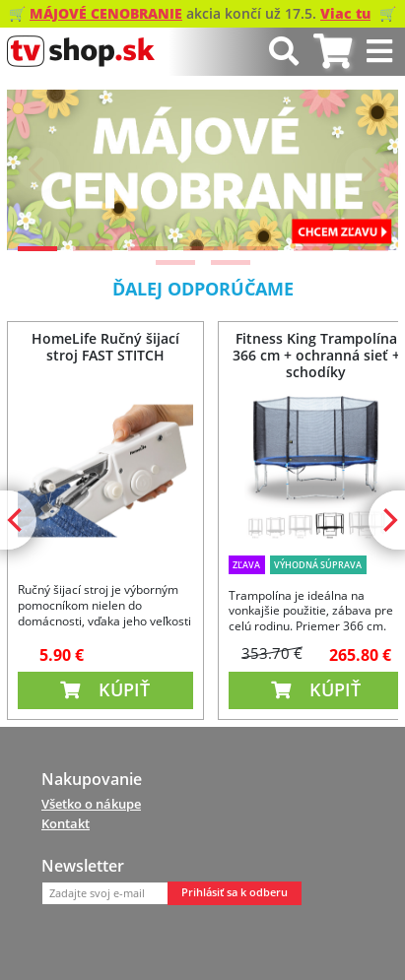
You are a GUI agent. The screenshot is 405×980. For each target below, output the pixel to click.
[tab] (333, 52)
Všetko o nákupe (91, 804)
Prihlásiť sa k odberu (235, 892)
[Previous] (38, 169)
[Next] (367, 169)
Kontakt (66, 823)
